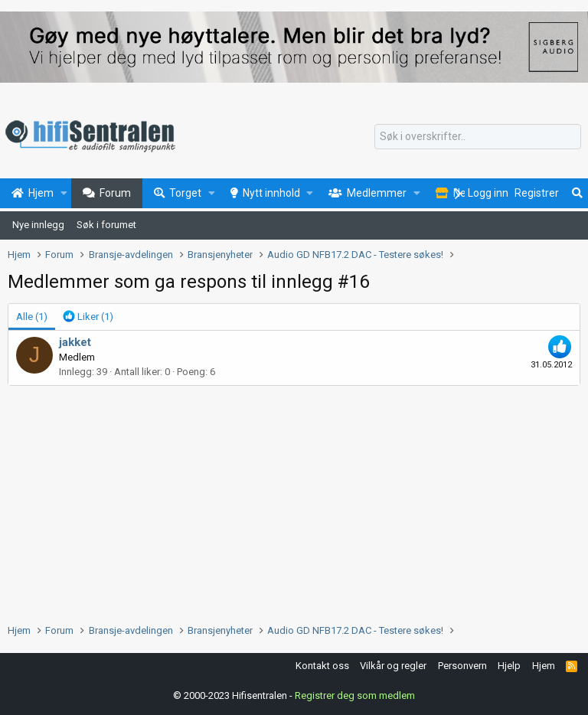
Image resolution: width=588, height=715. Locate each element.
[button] (64, 194)
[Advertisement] (294, 501)
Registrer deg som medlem (355, 695)
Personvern (462, 666)
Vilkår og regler (393, 666)
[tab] (88, 317)
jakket (75, 342)
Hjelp (509, 666)
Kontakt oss (322, 666)
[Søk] (478, 137)
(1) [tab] (32, 317)
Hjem (544, 666)
